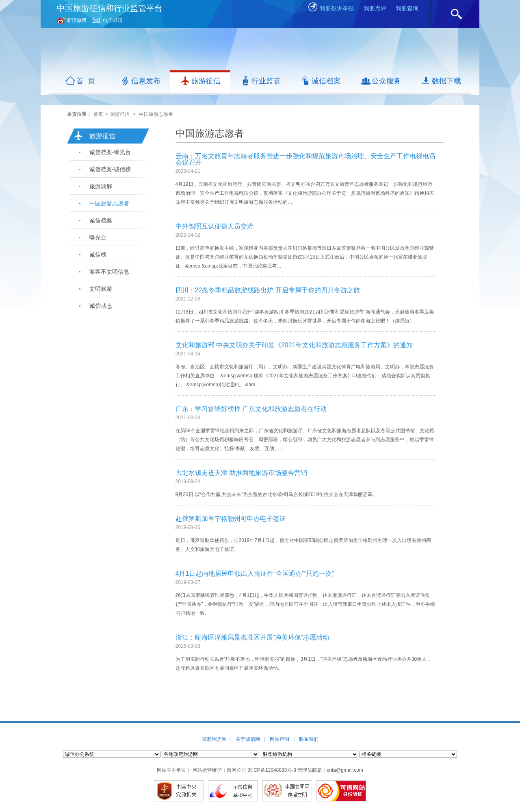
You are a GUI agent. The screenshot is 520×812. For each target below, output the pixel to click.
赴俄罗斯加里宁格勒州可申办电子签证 (231, 519)
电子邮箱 (113, 20)
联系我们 (309, 739)
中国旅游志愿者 (156, 114)
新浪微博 (77, 20)
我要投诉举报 (331, 8)
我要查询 (407, 8)
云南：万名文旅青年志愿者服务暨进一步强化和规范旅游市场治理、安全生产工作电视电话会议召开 (305, 159)
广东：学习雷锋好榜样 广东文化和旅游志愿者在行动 (251, 409)
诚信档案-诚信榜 (110, 169)
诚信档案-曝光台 (110, 152)
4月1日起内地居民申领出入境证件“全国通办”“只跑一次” (255, 574)
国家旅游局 (214, 739)
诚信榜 (98, 255)
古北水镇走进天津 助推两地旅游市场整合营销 (241, 473)
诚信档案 (101, 220)
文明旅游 (101, 289)
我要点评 (375, 8)
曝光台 (98, 237)
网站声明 (279, 739)
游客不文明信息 (109, 272)
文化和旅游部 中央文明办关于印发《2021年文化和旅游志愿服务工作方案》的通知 (294, 345)
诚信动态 (101, 306)
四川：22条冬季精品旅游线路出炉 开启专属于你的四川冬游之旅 (268, 290)
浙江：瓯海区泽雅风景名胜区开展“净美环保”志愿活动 (252, 637)
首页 (98, 114)
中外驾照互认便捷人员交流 (214, 226)
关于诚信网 (248, 739)
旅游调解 (101, 186)
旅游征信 (120, 114)
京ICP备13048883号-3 (272, 770)
